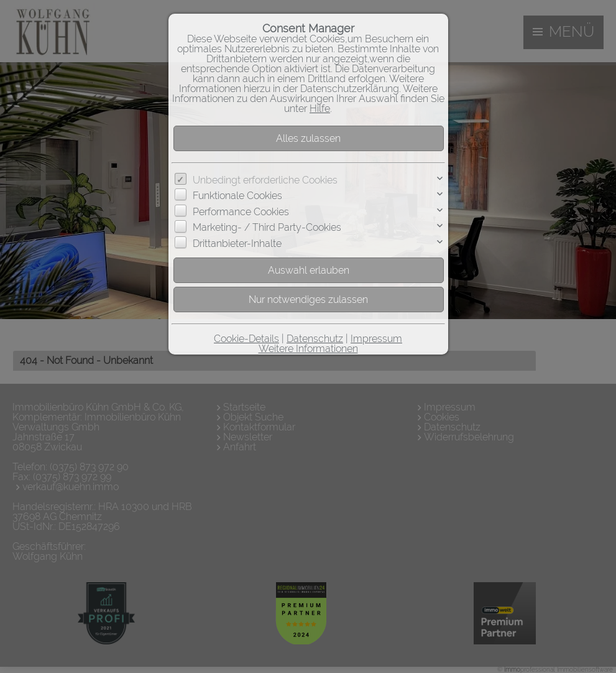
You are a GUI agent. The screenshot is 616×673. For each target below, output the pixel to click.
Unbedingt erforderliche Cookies (265, 180)
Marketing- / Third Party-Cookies (267, 227)
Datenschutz (315, 339)
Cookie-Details (246, 339)
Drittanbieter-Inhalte (237, 244)
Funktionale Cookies (237, 196)
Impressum (376, 339)
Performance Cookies (241, 212)
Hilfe (320, 109)
